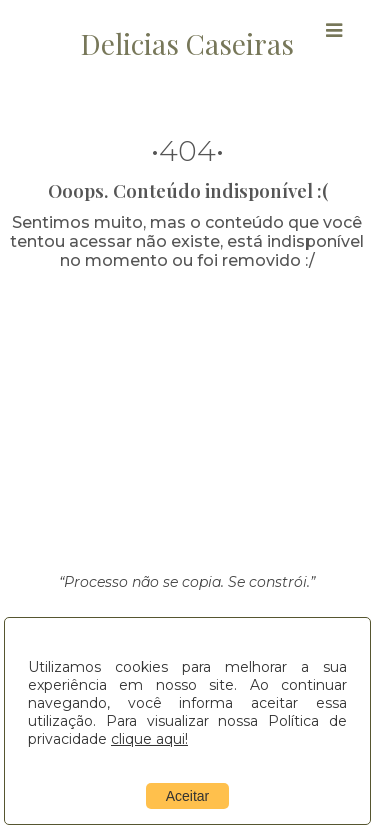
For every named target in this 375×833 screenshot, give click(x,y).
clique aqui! (149, 739)
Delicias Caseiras (187, 43)
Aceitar (188, 796)
